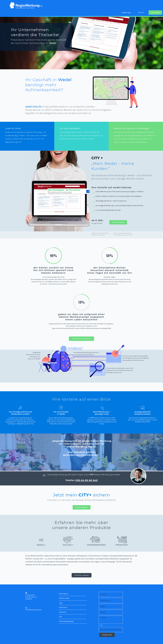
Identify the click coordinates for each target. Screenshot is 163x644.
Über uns (141, 12)
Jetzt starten (155, 12)
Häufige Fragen (126, 12)
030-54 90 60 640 (87, 480)
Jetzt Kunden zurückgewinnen (81, 339)
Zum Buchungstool (118, 222)
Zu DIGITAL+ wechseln (82, 575)
